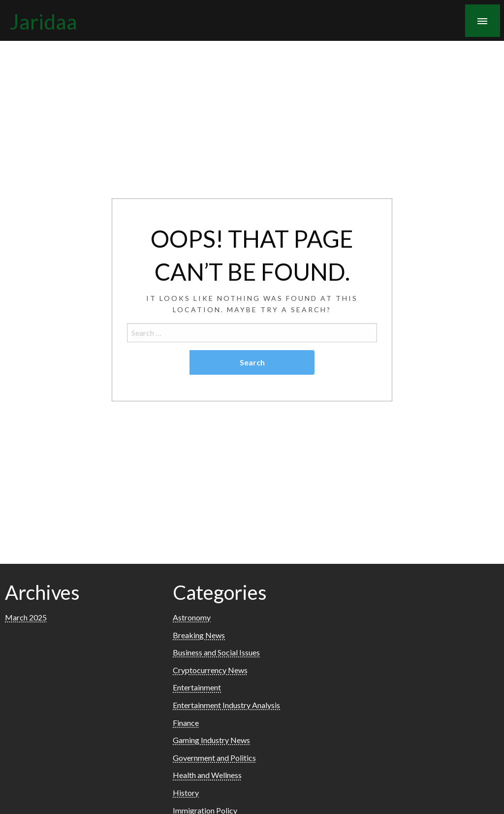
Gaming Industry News (211, 740)
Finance (186, 723)
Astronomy (192, 617)
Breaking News (199, 635)
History (186, 793)
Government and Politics (214, 758)
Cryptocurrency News (210, 670)
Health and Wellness (207, 775)
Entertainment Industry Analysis (226, 705)
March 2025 (26, 617)
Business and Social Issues (216, 652)
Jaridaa (44, 21)
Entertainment (197, 687)
